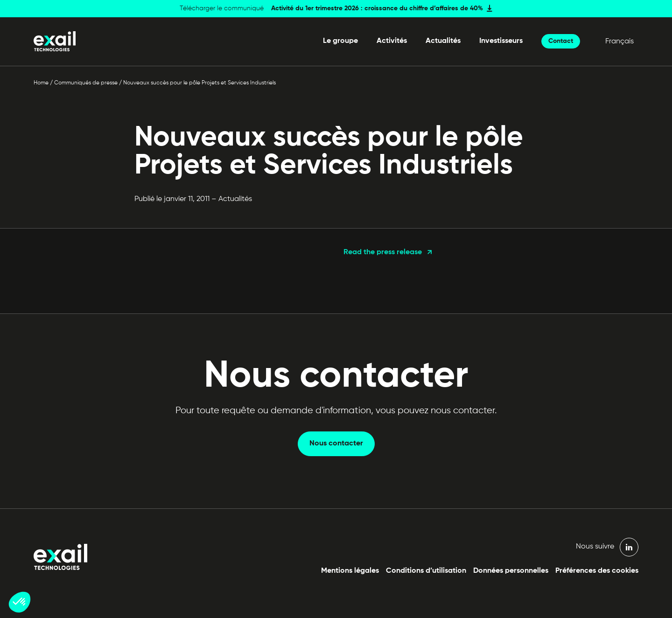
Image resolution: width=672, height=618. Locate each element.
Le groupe (340, 41)
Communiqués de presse (86, 83)
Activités (392, 41)
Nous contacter (336, 444)
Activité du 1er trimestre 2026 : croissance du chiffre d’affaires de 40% (377, 8)
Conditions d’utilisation (426, 571)
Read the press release (383, 252)
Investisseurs (501, 41)
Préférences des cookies (597, 571)
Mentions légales (350, 571)
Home (41, 83)
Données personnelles (511, 571)
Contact (561, 41)
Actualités (443, 41)
